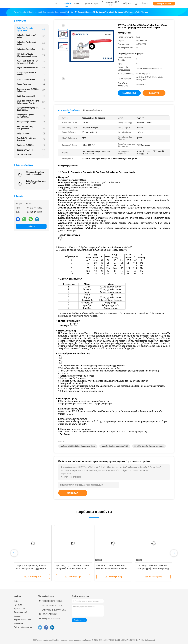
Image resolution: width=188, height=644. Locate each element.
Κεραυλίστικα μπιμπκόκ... (31, 68)
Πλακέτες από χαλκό (31, 79)
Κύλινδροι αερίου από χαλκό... (31, 36)
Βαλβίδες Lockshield (31, 96)
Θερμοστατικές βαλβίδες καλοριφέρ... (31, 90)
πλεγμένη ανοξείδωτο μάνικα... (31, 74)
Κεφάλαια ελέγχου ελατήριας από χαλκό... (31, 55)
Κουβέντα (31, 226)
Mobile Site (19, 623)
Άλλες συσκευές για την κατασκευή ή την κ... (31, 62)
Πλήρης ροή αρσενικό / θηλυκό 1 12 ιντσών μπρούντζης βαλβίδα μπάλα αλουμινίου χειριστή (32, 569)
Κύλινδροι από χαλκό (31, 49)
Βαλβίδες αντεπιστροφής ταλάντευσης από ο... (31, 102)
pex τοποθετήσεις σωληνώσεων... (31, 128)
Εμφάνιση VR (19, 609)
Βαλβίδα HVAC (31, 133)
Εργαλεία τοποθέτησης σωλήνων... (31, 139)
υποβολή (73, 493)
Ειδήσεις (18, 616)
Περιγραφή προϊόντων (93, 110)
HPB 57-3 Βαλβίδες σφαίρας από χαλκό (149, 446)
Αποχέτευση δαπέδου (31, 122)
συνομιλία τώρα (164, 4)
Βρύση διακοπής (31, 84)
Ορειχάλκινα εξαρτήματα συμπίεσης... (31, 109)
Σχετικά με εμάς (21, 612)
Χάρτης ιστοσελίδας (23, 620)
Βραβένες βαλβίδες (31, 145)
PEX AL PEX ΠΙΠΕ (31, 155)
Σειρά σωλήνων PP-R (31, 150)
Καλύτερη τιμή (129, 93)
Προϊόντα (18, 605)
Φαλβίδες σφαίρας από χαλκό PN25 (36, 182)
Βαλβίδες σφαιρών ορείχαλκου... (31, 29)
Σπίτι (16, 601)
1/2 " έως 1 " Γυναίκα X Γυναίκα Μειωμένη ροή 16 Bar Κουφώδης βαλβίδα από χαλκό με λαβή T (153, 569)
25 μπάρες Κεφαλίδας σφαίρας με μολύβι (35, 173)
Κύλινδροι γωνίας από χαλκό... (31, 43)
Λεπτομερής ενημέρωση (69, 110)
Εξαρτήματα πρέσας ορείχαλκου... (31, 116)
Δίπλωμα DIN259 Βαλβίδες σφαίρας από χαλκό (78, 446)
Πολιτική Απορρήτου (23, 627)
